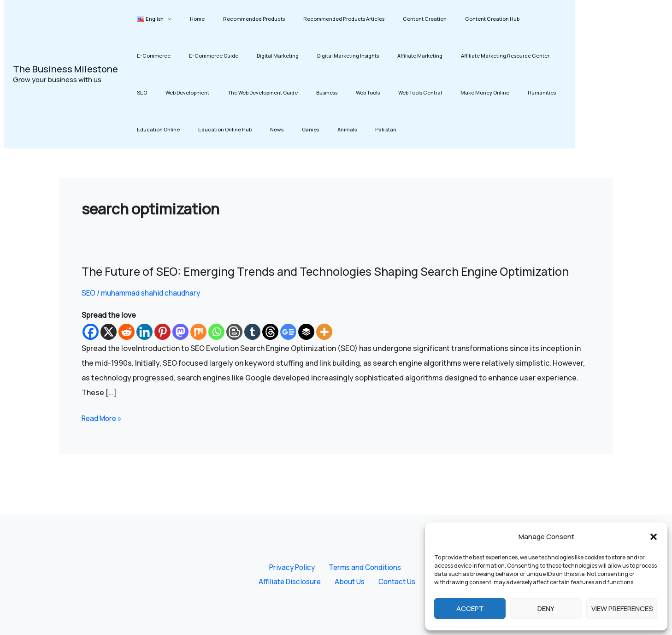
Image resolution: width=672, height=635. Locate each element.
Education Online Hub (509, 92)
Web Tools (256, 92)
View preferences (622, 608)
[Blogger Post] (234, 347)
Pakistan (200, 129)
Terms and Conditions (362, 567)
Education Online (451, 92)
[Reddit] (127, 347)
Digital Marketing (213, 56)
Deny (546, 608)
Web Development (512, 56)
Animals (170, 129)
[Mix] (198, 347)
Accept (470, 608)
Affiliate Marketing (339, 56)
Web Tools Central (300, 92)
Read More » (103, 433)
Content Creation (387, 19)
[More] (324, 347)
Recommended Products (233, 19)
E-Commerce (501, 19)
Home (185, 19)
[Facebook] (91, 347)
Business (224, 92)
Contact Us (394, 582)
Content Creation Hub (447, 19)
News (553, 92)
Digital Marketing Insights (275, 56)
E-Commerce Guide (157, 56)
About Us (351, 582)
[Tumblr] (252, 347)
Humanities (405, 92)
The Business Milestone (65, 69)
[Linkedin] (144, 347)
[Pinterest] (162, 347)
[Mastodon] (180, 347)
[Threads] (270, 347)
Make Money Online (357, 92)
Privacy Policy (292, 567)
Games (141, 129)
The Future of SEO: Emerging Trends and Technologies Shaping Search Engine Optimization (302, 279)
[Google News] (288, 347)
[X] (109, 347)
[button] (654, 537)
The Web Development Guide (168, 92)
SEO (475, 56)
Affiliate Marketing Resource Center (416, 56)
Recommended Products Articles (315, 19)
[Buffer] (306, 347)
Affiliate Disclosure (295, 582)
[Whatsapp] (216, 347)
